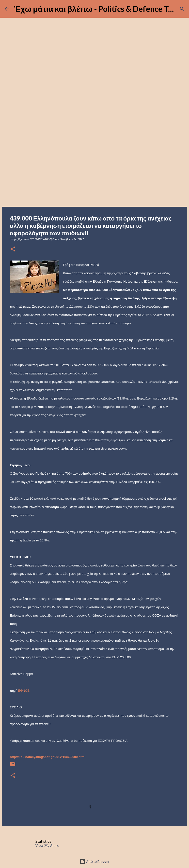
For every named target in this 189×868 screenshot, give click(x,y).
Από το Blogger (94, 861)
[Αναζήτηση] (182, 9)
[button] (13, 249)
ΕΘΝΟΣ (24, 691)
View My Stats (47, 846)
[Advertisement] (94, 168)
